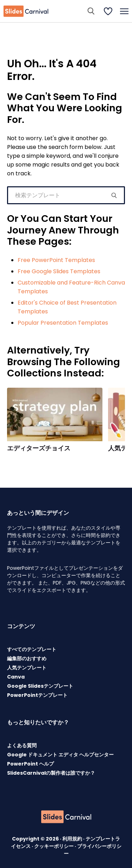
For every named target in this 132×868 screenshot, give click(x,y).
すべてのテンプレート (32, 649)
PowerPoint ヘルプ (30, 764)
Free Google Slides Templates (59, 271)
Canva (16, 677)
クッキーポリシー (54, 846)
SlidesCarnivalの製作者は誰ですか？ (51, 773)
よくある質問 (22, 745)
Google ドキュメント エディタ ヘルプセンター (60, 755)
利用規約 (73, 839)
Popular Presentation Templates (63, 323)
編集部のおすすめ (27, 658)
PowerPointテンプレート (37, 695)
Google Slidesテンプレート (40, 686)
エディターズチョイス (39, 448)
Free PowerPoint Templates (56, 260)
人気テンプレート (27, 668)
